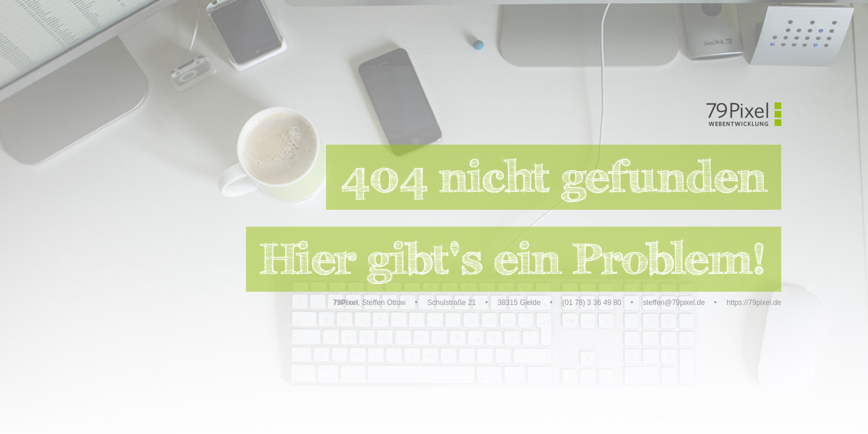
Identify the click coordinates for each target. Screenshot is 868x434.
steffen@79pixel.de (674, 303)
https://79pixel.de (754, 303)
